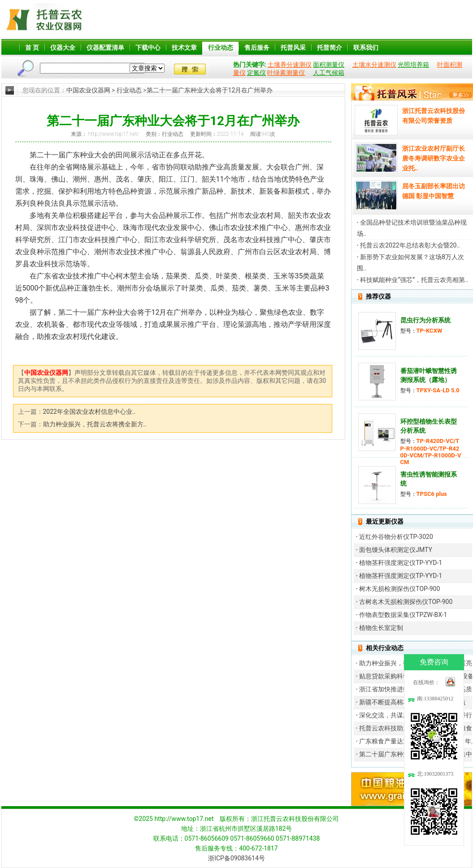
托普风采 (293, 48)
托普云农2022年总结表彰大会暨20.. (410, 245)
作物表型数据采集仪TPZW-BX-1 (403, 615)
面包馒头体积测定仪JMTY (396, 550)
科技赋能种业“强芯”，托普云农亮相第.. (414, 280)
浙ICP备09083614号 (236, 858)
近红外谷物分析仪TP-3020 (396, 537)
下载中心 (148, 48)
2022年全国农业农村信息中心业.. (89, 412)
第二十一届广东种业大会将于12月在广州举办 (210, 90)
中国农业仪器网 (88, 90)
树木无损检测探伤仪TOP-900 (399, 589)
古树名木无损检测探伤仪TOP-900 (406, 602)
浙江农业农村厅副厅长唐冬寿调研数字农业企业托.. (434, 158)
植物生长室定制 (381, 628)
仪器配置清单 (105, 48)
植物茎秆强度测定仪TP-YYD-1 (401, 563)
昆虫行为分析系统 (425, 320)
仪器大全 (63, 48)
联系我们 (366, 48)
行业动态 (221, 48)
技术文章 (184, 48)
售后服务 (257, 48)
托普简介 (330, 48)
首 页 (32, 48)
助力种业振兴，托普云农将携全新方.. (95, 424)
